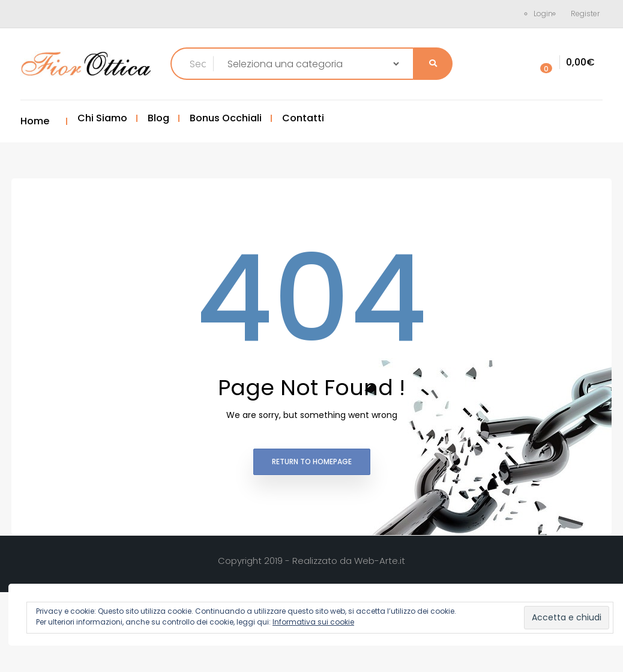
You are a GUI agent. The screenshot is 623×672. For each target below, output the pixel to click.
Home (35, 121)
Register (585, 14)
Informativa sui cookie (313, 622)
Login (543, 14)
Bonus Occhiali (226, 118)
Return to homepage (312, 462)
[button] (564, 63)
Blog (158, 118)
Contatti (303, 118)
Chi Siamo (102, 118)
